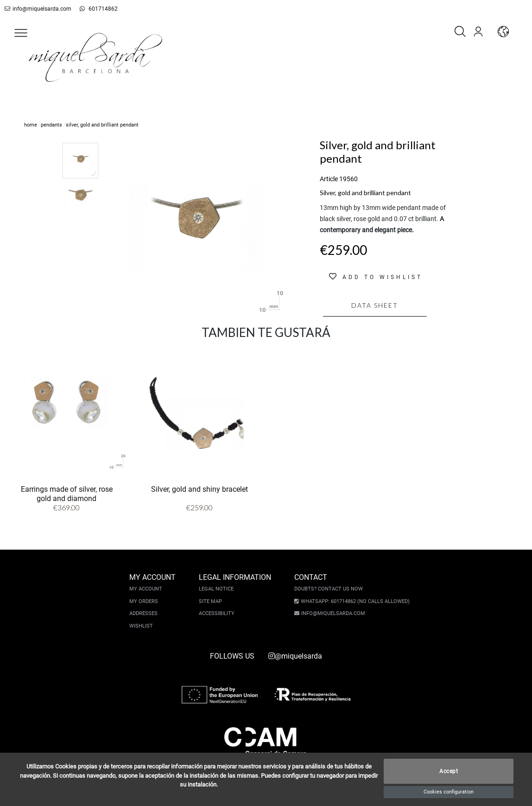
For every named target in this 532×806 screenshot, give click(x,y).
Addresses (146, 613)
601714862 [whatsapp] (91, 9)
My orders (146, 601)
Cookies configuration (449, 792)
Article (329, 179)
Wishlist (143, 626)
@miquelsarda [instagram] (295, 656)
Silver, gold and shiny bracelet (199, 489)
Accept (449, 771)
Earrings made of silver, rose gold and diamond (67, 494)
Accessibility (219, 613)
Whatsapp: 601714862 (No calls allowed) (353, 601)
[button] (21, 33)
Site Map (213, 601)
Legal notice (218, 589)
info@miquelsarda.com (36, 9)
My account (148, 589)
